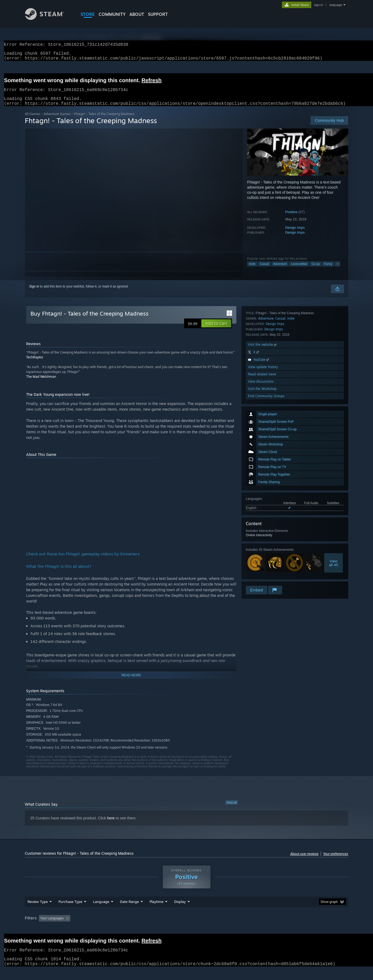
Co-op (316, 270)
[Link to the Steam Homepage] (49, 18)
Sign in (34, 293)
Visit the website (263, 526)
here (111, 825)
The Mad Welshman (41, 383)
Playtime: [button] (148, 929)
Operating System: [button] (232, 929)
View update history (263, 548)
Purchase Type (70, 912)
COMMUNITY (112, 14)
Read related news (262, 556)
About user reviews (304, 860)
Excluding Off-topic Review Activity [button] (106, 929)
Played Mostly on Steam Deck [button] (187, 929)
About (137, 14)
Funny (328, 270)
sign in (318, 5)
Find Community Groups (266, 578)
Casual (264, 270)
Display (180, 912)
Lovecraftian (299, 270)
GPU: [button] (278, 929)
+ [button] (337, 270)
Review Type (38, 912)
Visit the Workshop (262, 570)
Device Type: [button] (301, 929)
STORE (88, 14)
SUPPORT (158, 14)
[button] (216, 330)
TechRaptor (35, 364)
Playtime (156, 912)
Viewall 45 (334, 469)
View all (232, 809)
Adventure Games (57, 120)
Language (101, 912)
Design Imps (295, 234)
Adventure (280, 270)
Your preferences (336, 860)
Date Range (129, 912)
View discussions (261, 563)
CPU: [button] (260, 929)
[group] (186, 929)
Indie (252, 270)
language (336, 5)
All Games (32, 120)
